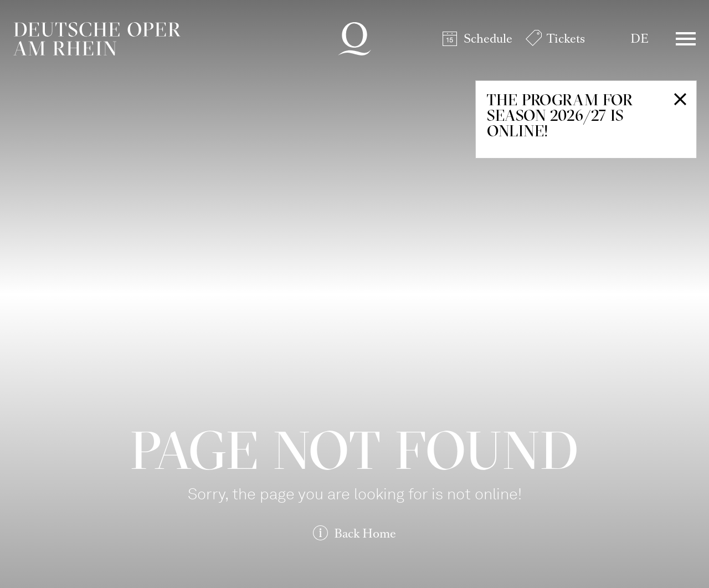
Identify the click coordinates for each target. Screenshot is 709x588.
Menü (686, 39)
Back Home (365, 533)
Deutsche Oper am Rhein (97, 39)
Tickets (566, 39)
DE (639, 39)
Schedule (488, 39)
